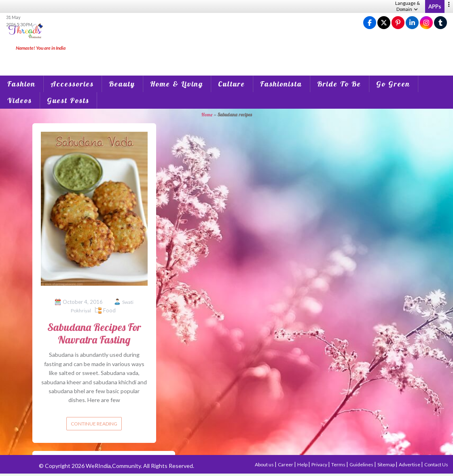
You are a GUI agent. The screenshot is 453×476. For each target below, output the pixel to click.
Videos (20, 100)
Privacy (320, 464)
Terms (339, 464)
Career (286, 464)
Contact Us (436, 464)
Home (207, 115)
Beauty (122, 84)
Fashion (21, 84)
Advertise (410, 464)
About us (265, 464)
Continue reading (94, 424)
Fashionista (281, 84)
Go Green (393, 84)
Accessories (72, 84)
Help (303, 464)
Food (109, 310)
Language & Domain (407, 6)
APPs (435, 6)
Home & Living (177, 84)
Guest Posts (68, 100)
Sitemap (386, 464)
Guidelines (362, 464)
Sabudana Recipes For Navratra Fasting (94, 333)
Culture (232, 84)
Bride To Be (339, 84)
